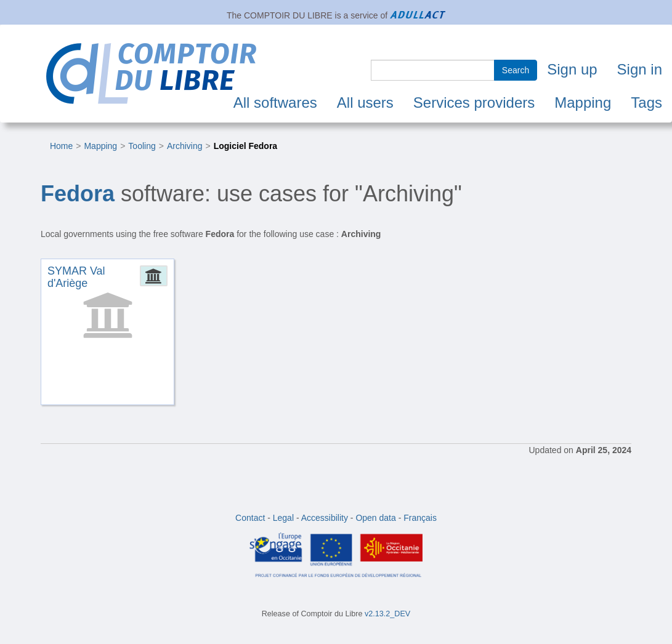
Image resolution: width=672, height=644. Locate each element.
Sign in (640, 69)
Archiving (185, 146)
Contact (250, 518)
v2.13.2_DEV (387, 614)
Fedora (78, 194)
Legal (283, 518)
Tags (646, 103)
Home (61, 146)
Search (516, 70)
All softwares (275, 103)
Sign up (572, 69)
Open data (375, 518)
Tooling (142, 146)
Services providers (474, 103)
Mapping (583, 103)
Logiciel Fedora (245, 146)
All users (365, 103)
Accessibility (325, 518)
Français (420, 518)
